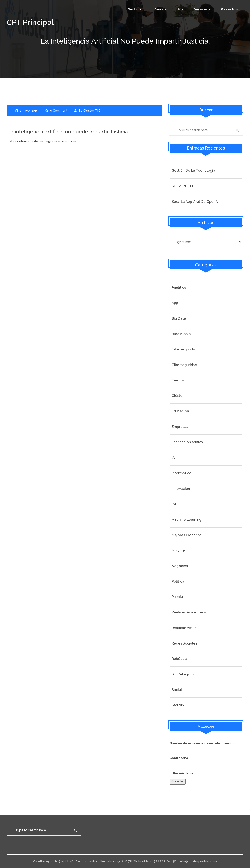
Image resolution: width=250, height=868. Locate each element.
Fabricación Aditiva (187, 442)
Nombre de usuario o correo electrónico (202, 743)
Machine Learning (187, 519)
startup (178, 705)
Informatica (181, 473)
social (177, 690)
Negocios (180, 566)
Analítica (179, 287)
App (175, 303)
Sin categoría (183, 674)
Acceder (178, 781)
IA (173, 458)
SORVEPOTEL (183, 186)
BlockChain (181, 334)
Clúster (178, 396)
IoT (174, 504)
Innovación (181, 489)
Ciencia (178, 380)
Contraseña (179, 758)
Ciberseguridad (184, 349)
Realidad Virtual (185, 628)
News (159, 9)
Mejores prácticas (187, 535)
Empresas (180, 427)
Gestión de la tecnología (193, 170)
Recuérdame (183, 773)
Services (201, 9)
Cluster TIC (92, 111)
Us (179, 9)
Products (228, 9)
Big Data (179, 318)
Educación (180, 411)
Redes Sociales (184, 643)
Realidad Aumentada (189, 612)
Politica (178, 581)
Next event (136, 9)
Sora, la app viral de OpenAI (195, 202)
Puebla (177, 597)
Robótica (179, 659)
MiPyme (178, 550)
